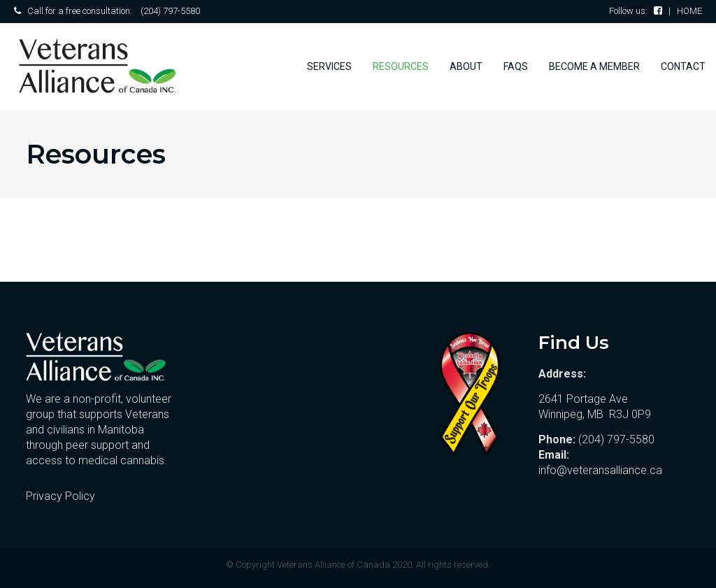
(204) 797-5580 (170, 11)
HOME (689, 11)
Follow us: (636, 11)
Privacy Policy (60, 496)
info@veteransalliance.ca (600, 470)
